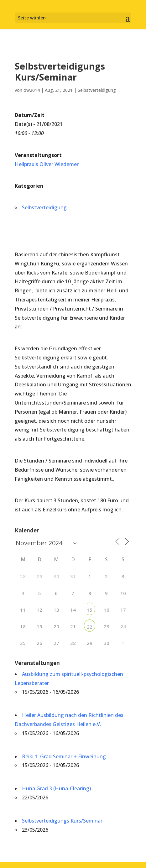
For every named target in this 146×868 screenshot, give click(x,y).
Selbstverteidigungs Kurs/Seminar (62, 821)
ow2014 (32, 90)
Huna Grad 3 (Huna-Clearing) (56, 788)
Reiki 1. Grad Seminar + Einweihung (64, 756)
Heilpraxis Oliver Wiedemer (47, 164)
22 (90, 627)
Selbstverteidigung (97, 90)
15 (90, 610)
